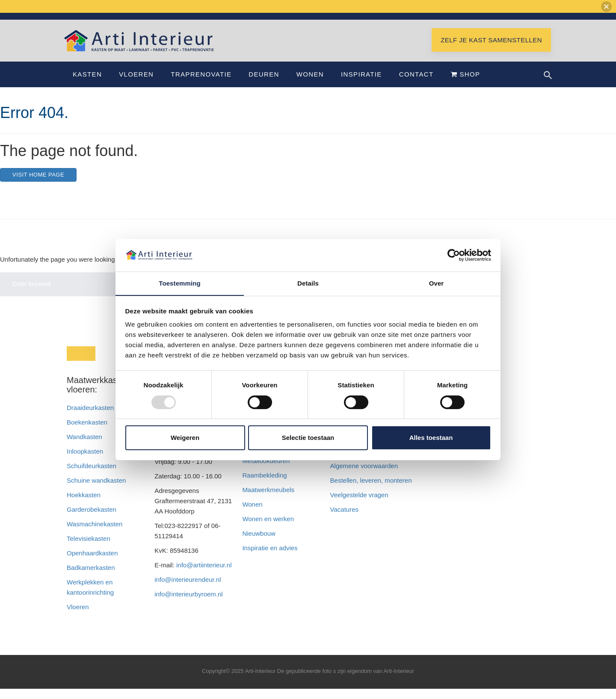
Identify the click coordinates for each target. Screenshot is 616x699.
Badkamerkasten (91, 578)
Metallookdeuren (266, 471)
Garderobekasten (92, 520)
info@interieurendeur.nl (188, 590)
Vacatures (344, 520)
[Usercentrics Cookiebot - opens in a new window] (454, 255)
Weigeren (185, 438)
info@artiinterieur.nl (402, 21)
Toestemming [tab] (180, 283)
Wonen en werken (268, 529)
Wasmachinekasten (95, 534)
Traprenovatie (201, 84)
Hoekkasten (84, 505)
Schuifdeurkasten (92, 476)
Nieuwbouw (259, 544)
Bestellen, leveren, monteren (371, 491)
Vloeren (136, 84)
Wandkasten (84, 447)
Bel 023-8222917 (460, 21)
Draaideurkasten (90, 418)
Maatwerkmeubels (268, 500)
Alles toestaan (431, 438)
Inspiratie (361, 84)
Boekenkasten (87, 432)
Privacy (341, 462)
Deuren (264, 84)
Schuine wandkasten (96, 491)
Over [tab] (437, 283)
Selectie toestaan (308, 438)
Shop (466, 84)
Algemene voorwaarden (364, 476)
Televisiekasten (89, 549)
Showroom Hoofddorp (520, 21)
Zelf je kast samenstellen (491, 50)
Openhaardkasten (92, 563)
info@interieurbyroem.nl (188, 604)
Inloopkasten (85, 462)
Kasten (87, 84)
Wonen (310, 84)
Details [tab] (308, 283)
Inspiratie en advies (270, 558)
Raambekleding (264, 485)
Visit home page (38, 185)
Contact (416, 84)
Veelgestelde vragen (359, 505)
